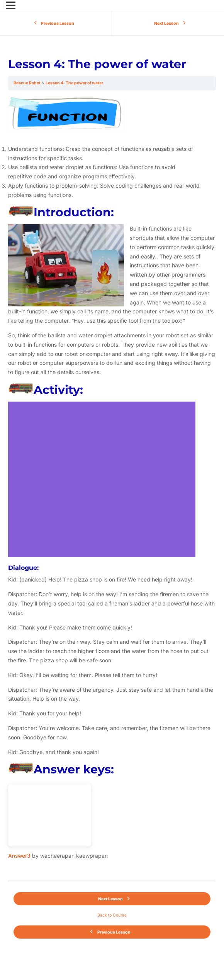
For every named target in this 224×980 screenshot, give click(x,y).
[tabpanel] (112, 486)
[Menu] (11, 5)
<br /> (50, 815)
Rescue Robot (27, 83)
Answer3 (19, 856)
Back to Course (112, 915)
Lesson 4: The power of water (74, 83)
